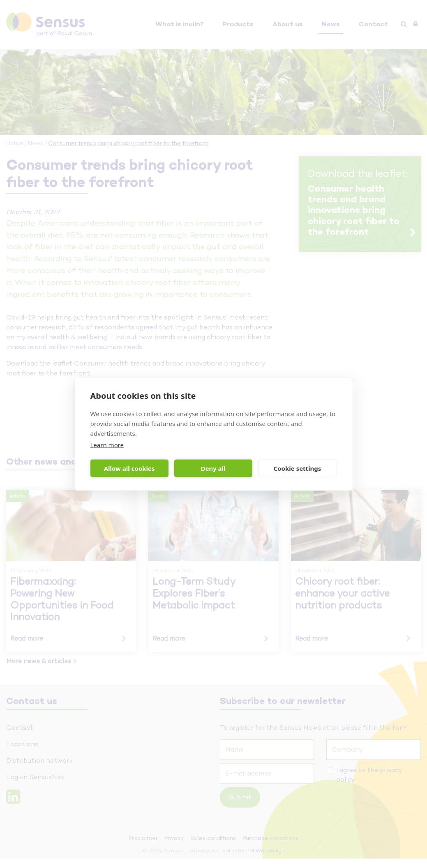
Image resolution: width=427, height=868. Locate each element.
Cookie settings (298, 468)
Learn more (107, 444)
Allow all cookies (129, 468)
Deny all (213, 468)
